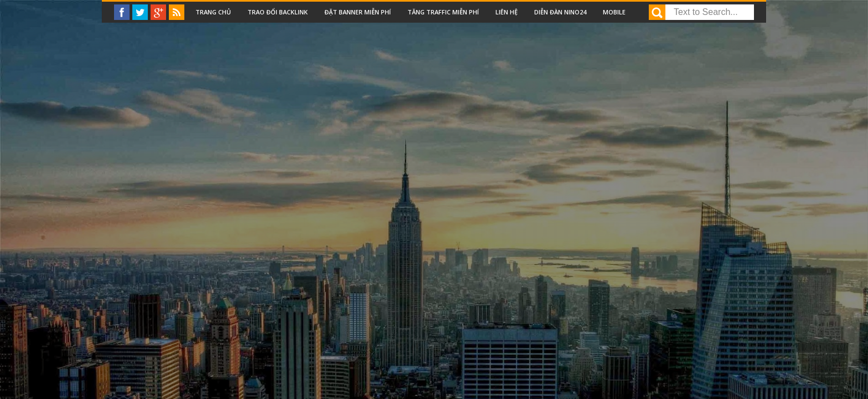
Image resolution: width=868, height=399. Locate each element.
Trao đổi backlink (278, 12)
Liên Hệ (507, 12)
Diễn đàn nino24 (560, 12)
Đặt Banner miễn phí (358, 12)
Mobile (614, 12)
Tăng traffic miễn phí (443, 12)
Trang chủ (213, 12)
